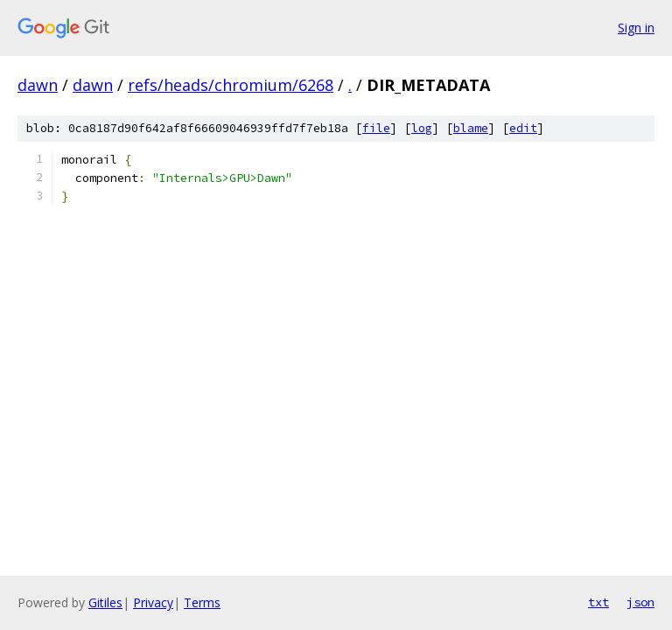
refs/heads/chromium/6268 (231, 85)
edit (523, 128)
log (422, 128)
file (376, 128)
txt (598, 602)
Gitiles (105, 602)
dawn (38, 85)
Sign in (636, 28)
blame (471, 128)
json (640, 602)
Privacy (153, 602)
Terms (202, 602)
